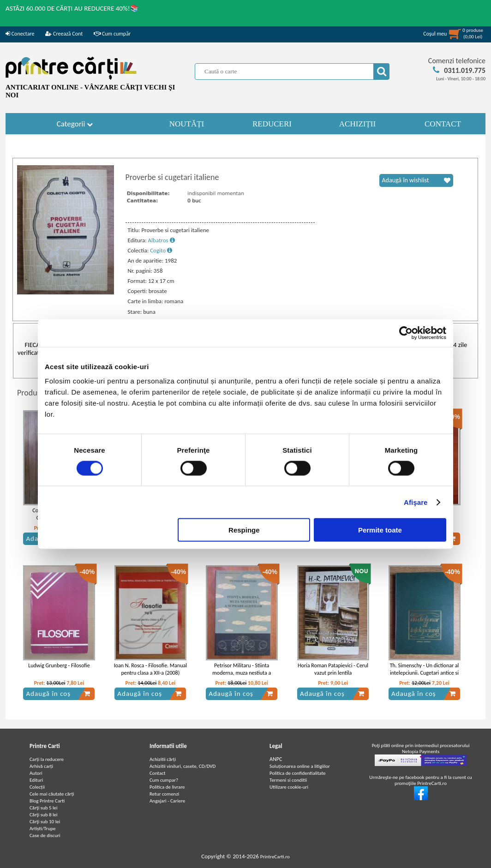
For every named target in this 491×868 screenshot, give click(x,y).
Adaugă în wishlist (416, 180)
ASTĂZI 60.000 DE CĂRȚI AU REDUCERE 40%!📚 (72, 8)
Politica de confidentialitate (298, 773)
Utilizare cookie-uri (289, 787)
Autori (36, 773)
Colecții (37, 787)
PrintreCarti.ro (275, 857)
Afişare (416, 502)
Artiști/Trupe (42, 829)
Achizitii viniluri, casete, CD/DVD (183, 766)
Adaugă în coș (58, 694)
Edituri (36, 780)
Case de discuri (45, 835)
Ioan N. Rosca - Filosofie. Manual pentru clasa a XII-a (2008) (150, 669)
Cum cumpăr (112, 34)
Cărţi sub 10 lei (45, 822)
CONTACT (443, 124)
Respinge (244, 530)
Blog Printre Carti (47, 801)
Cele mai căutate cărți (52, 794)
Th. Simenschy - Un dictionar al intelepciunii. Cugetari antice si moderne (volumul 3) (425, 673)
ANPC (276, 759)
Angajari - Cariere (167, 801)
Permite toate (380, 530)
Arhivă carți (41, 766)
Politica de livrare (167, 787)
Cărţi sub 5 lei (44, 808)
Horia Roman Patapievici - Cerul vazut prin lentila (333, 669)
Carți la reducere (47, 759)
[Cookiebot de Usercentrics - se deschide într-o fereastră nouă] (406, 333)
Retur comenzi (164, 794)
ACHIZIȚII (357, 124)
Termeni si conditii (288, 780)
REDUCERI (272, 124)
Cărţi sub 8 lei (44, 815)
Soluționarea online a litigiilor (300, 766)
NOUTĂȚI (187, 124)
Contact (158, 773)
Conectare (20, 34)
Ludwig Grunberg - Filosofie (59, 665)
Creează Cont (64, 34)
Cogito (161, 250)
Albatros (162, 240)
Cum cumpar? (164, 780)
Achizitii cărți (163, 759)
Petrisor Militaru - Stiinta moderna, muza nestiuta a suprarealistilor (242, 673)
